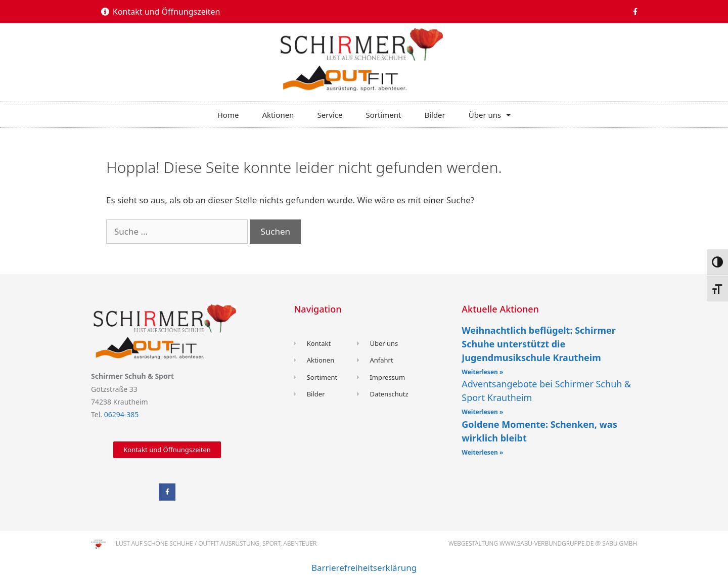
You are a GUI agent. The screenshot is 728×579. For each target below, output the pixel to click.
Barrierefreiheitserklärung (364, 568)
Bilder (435, 115)
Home (228, 115)
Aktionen (278, 115)
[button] (161, 12)
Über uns (490, 115)
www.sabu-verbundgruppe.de (547, 543)
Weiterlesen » (482, 372)
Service (330, 115)
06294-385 (122, 414)
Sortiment (383, 115)
